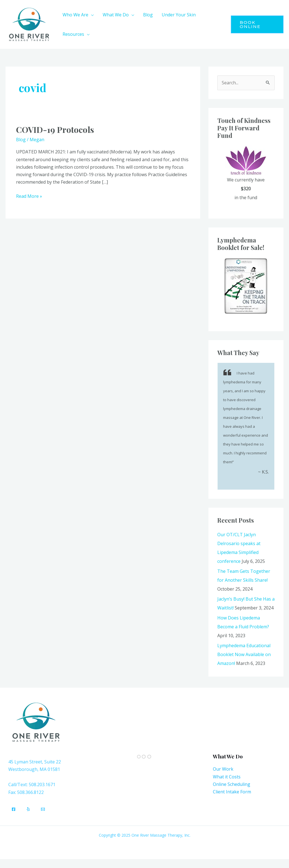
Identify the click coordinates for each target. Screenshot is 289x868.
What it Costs (227, 777)
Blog (21, 140)
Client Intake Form (232, 792)
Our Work (223, 769)
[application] (91, 15)
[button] (257, 24)
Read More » (29, 196)
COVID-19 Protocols (55, 130)
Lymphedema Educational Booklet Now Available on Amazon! (244, 654)
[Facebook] (14, 809)
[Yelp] (28, 809)
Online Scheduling (232, 784)
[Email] (43, 809)
